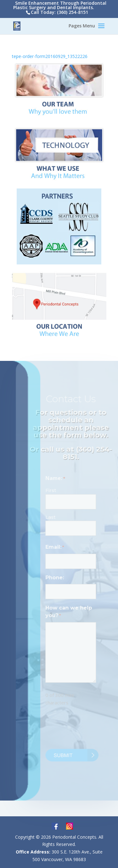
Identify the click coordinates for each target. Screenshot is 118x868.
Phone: (56, 578)
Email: (56, 547)
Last (52, 517)
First (52, 490)
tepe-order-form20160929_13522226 (50, 56)
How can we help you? (70, 612)
